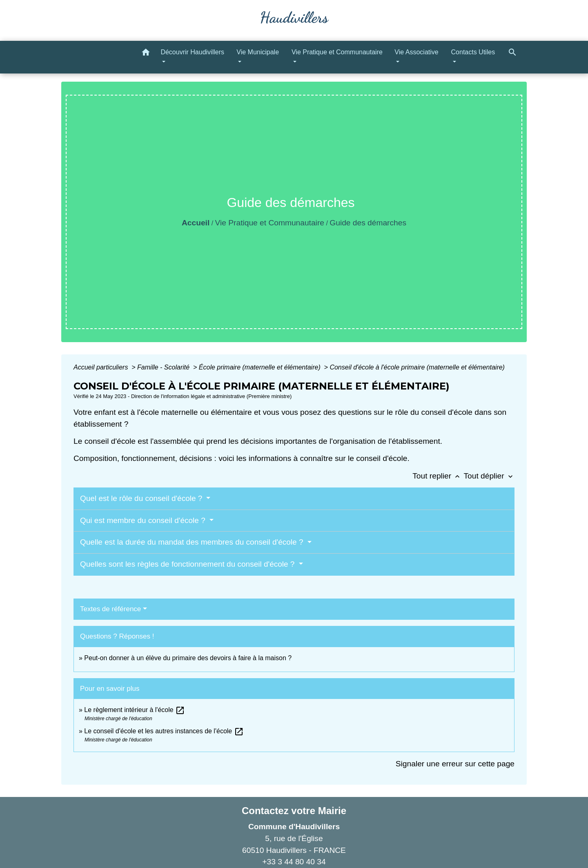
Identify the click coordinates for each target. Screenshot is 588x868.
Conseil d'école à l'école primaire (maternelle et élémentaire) (417, 367)
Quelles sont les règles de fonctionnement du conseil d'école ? (188, 564)
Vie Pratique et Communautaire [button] (337, 52)
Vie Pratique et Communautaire (270, 223)
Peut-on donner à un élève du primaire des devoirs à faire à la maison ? (188, 658)
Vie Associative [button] (416, 52)
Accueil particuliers (102, 367)
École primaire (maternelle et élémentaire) (261, 367)
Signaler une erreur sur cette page (455, 764)
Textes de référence (110, 609)
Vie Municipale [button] (258, 52)
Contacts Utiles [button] (473, 52)
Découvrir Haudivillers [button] (192, 52)
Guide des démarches (368, 223)
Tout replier (438, 476)
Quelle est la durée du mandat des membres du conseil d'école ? (193, 542)
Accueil (196, 223)
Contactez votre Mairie (294, 811)
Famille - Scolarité (164, 367)
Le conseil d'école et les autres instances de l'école (164, 731)
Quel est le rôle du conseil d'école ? (142, 498)
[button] (146, 54)
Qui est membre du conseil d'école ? (144, 520)
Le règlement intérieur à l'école (135, 710)
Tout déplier (489, 476)
